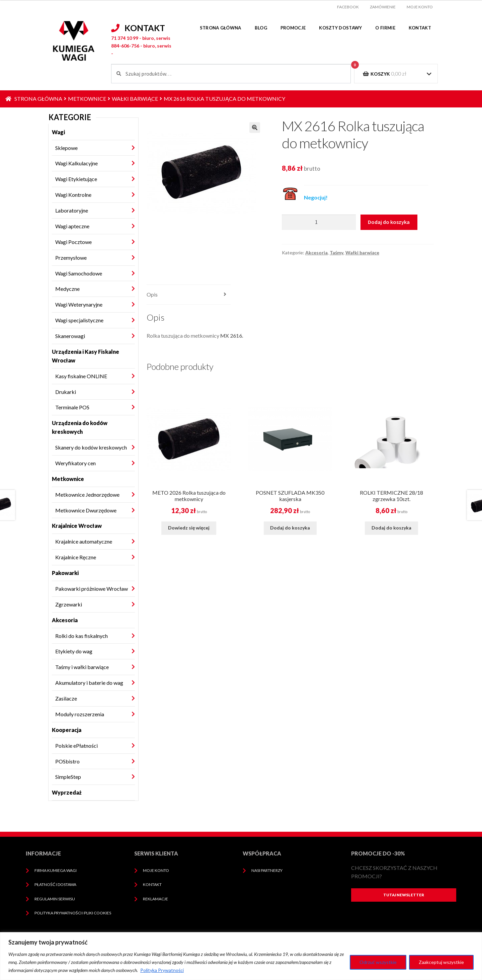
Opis (152, 294)
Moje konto (420, 7)
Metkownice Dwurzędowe (86, 510)
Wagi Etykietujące (76, 179)
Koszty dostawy (340, 28)
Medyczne (67, 289)
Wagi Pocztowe (73, 242)
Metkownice (87, 99)
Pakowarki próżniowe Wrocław (92, 589)
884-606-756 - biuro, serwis (141, 46)
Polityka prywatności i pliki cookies (73, 913)
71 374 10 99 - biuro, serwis (141, 38)
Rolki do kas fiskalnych (82, 636)
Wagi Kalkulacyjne (76, 163)
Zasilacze (66, 698)
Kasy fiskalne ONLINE (81, 376)
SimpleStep (68, 777)
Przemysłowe (71, 258)
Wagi (58, 132)
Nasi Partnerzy (267, 870)
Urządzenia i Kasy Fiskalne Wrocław (86, 356)
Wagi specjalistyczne (79, 320)
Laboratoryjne (72, 210)
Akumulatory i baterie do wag (89, 683)
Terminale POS (72, 407)
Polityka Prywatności (162, 970)
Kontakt (420, 28)
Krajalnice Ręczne (76, 557)
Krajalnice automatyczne (84, 541)
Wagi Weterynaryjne (79, 304)
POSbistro (67, 761)
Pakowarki (65, 573)
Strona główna (221, 28)
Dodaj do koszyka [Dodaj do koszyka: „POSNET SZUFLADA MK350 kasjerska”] (290, 528)
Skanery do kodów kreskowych (91, 447)
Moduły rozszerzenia (80, 714)
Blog (261, 28)
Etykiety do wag (74, 651)
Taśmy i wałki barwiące (82, 667)
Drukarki (66, 392)
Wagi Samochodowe (79, 273)
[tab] (189, 295)
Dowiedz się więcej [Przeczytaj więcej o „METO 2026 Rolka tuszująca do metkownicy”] (189, 528)
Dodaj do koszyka (389, 222)
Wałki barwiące (135, 99)
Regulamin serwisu (55, 899)
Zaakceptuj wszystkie (441, 962)
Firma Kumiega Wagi (56, 870)
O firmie (385, 28)
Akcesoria (65, 620)
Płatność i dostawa (55, 884)
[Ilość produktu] (319, 222)
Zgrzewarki (69, 604)
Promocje (293, 28)
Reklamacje (155, 899)
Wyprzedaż (67, 792)
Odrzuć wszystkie (378, 962)
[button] (255, 128)
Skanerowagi (70, 336)
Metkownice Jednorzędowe (87, 495)
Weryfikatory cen (75, 463)
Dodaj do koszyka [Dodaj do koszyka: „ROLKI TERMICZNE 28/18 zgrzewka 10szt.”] (391, 528)
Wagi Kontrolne (73, 195)
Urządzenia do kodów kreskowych (80, 427)
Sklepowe (66, 148)
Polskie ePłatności (76, 746)
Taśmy (337, 253)
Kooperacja (67, 730)
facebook (348, 7)
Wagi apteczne (72, 226)
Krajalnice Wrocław (77, 526)
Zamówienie (383, 7)
